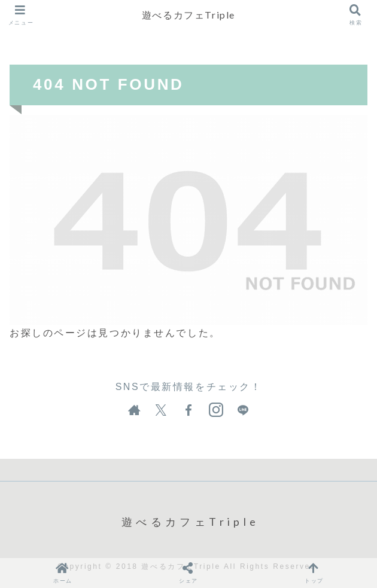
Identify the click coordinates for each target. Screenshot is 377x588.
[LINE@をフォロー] (243, 410)
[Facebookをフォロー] (188, 410)
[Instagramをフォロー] (216, 410)
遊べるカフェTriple (188, 15)
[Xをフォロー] (161, 410)
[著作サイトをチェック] (134, 410)
